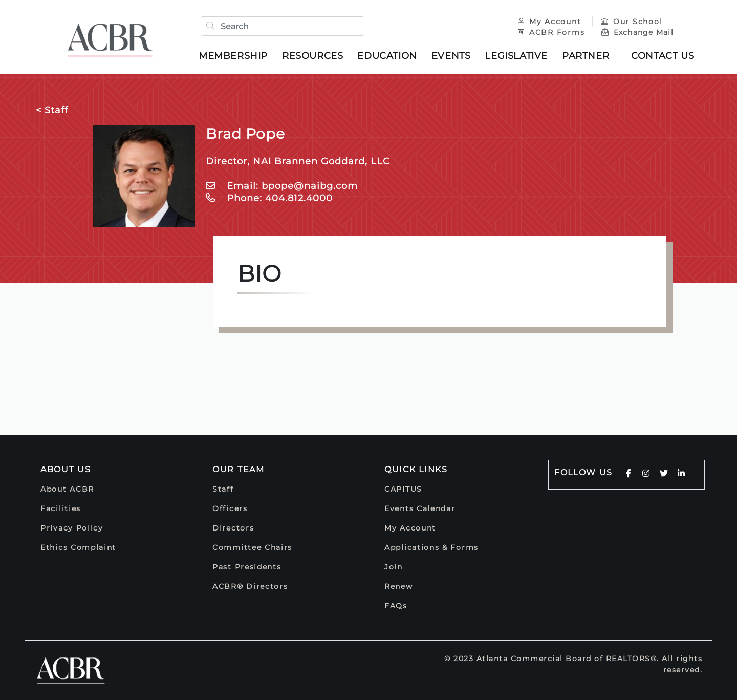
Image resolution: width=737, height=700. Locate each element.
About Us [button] (66, 469)
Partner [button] (586, 56)
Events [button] (451, 56)
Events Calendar (420, 508)
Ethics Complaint (78, 547)
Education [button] (387, 56)
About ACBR (67, 489)
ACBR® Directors (250, 586)
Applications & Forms (431, 547)
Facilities (61, 508)
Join (394, 567)
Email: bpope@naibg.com (282, 186)
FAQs (396, 606)
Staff (223, 489)
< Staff (52, 110)
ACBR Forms (551, 32)
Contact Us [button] (663, 56)
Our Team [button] (239, 469)
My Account (551, 22)
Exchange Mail (637, 32)
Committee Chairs (252, 547)
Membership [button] (233, 56)
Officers (230, 508)
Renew (399, 586)
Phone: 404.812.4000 (269, 198)
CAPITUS (403, 489)
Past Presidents (247, 567)
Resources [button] (312, 56)
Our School (632, 22)
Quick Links (416, 469)
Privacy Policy (72, 528)
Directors (233, 528)
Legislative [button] (516, 56)
